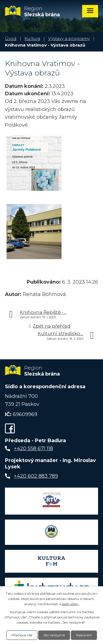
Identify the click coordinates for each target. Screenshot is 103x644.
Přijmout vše (22, 635)
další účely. (70, 604)
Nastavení (84, 635)
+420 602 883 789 (36, 476)
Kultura (32, 38)
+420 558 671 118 (33, 449)
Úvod (11, 38)
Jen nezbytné (54, 635)
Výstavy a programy (69, 38)
